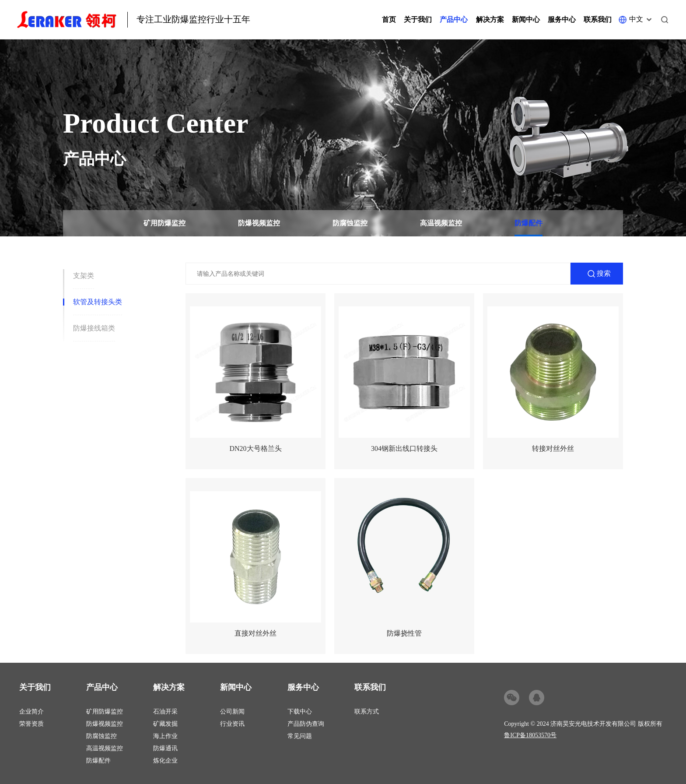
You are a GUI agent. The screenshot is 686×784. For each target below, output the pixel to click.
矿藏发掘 (165, 724)
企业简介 (31, 712)
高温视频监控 (441, 223)
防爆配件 (528, 223)
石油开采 (165, 712)
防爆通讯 (165, 748)
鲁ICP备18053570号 (530, 735)
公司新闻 (232, 712)
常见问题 (300, 736)
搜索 (604, 273)
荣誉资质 (31, 724)
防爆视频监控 (259, 223)
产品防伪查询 (306, 724)
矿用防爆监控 (164, 223)
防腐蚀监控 (350, 223)
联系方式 (367, 712)
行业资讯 (232, 724)
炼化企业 (165, 761)
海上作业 (165, 736)
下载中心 (300, 712)
